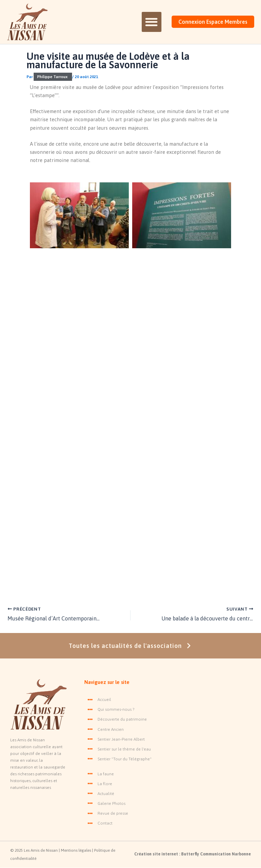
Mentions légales (76, 850)
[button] (151, 22)
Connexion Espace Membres (213, 22)
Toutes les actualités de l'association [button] (131, 646)
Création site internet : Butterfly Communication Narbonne (193, 854)
